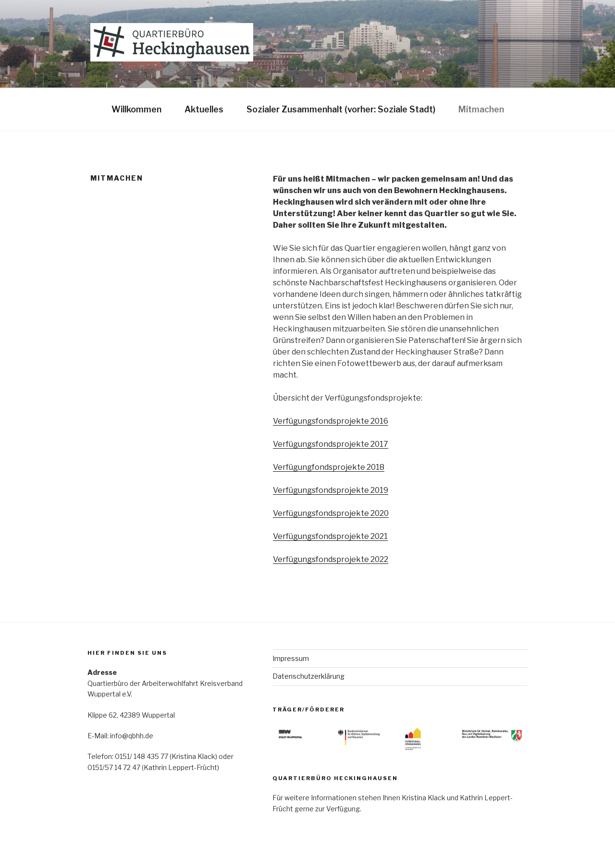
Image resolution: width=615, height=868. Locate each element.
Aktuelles (204, 109)
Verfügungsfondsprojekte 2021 (330, 536)
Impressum (291, 658)
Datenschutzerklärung (308, 676)
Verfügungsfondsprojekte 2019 (331, 490)
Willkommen (136, 109)
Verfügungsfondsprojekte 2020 (331, 513)
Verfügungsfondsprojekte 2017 (331, 444)
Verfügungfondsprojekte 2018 (329, 467)
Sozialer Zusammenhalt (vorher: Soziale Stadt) (341, 109)
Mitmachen (481, 109)
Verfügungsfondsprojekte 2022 (331, 559)
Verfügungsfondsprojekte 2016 (331, 421)
